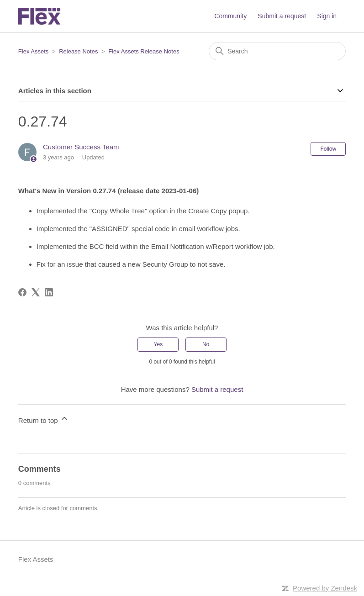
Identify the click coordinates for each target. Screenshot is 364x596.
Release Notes (78, 51)
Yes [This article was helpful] (158, 344)
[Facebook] (22, 292)
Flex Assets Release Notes (144, 51)
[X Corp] (36, 292)
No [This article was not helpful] (206, 344)
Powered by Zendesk (325, 588)
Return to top (44, 419)
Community (230, 16)
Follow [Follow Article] (328, 149)
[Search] (277, 51)
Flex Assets (33, 51)
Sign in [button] (327, 16)
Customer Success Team (81, 147)
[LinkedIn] (49, 292)
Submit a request (282, 16)
